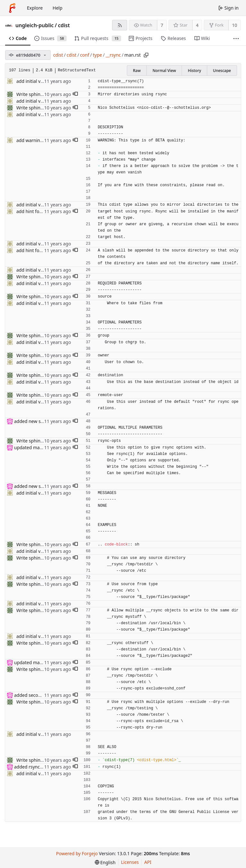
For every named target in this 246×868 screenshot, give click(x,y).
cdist (64, 25)
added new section (34, 421)
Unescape (222, 71)
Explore (35, 8)
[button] (75, 94)
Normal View (164, 71)
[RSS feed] (120, 25)
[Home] (12, 8)
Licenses (130, 862)
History (194, 71)
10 (234, 25)
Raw (137, 71)
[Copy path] (146, 55)
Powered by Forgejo (77, 853)
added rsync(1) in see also (41, 767)
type (98, 55)
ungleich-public (35, 25)
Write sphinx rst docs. (39, 94)
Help (57, 8)
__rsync (113, 55)
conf (85, 55)
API (148, 862)
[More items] (236, 39)
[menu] (105, 862)
